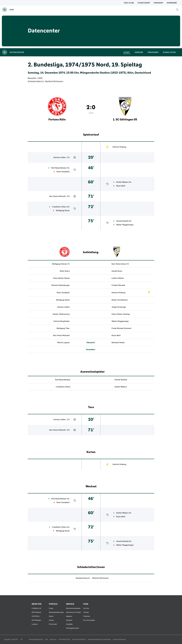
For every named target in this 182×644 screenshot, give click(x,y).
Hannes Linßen (60, 157)
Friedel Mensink (118, 285)
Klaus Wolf (121, 186)
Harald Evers (117, 271)
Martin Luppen (63, 343)
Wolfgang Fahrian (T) (61, 264)
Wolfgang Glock (63, 211)
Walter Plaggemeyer (125, 225)
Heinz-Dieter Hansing (121, 314)
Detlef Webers (122, 182)
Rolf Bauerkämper (59, 168)
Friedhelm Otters (59, 207)
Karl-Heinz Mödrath (58, 196)
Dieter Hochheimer (120, 300)
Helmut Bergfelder (62, 321)
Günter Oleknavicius (61, 314)
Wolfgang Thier (63, 328)
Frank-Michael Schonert (121, 328)
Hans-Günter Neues (61, 278)
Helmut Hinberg (119, 147)
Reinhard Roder (118, 343)
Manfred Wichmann (54, 82)
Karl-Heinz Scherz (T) (120, 264)
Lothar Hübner (118, 278)
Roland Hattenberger (61, 285)
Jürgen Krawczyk (119, 307)
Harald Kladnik (122, 221)
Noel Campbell (63, 172)
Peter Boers (65, 271)
